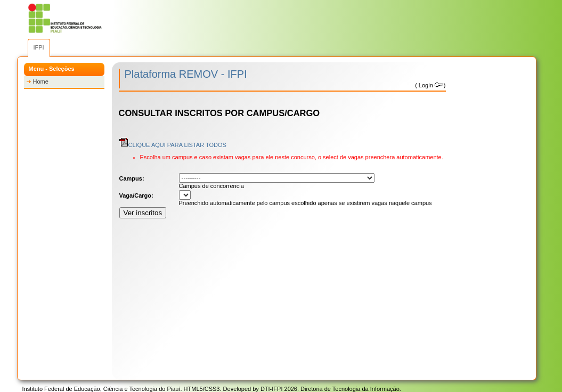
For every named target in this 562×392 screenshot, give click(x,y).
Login (430, 85)
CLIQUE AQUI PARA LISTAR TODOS (173, 145)
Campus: (132, 178)
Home (41, 81)
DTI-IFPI (272, 389)
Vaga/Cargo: (136, 195)
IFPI (39, 47)
